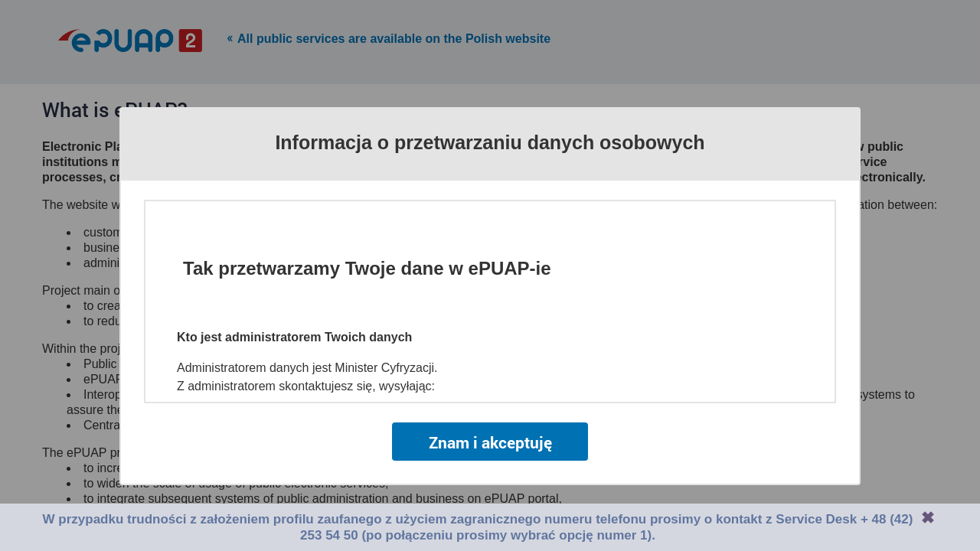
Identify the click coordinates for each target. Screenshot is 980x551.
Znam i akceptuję (490, 442)
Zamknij (928, 517)
